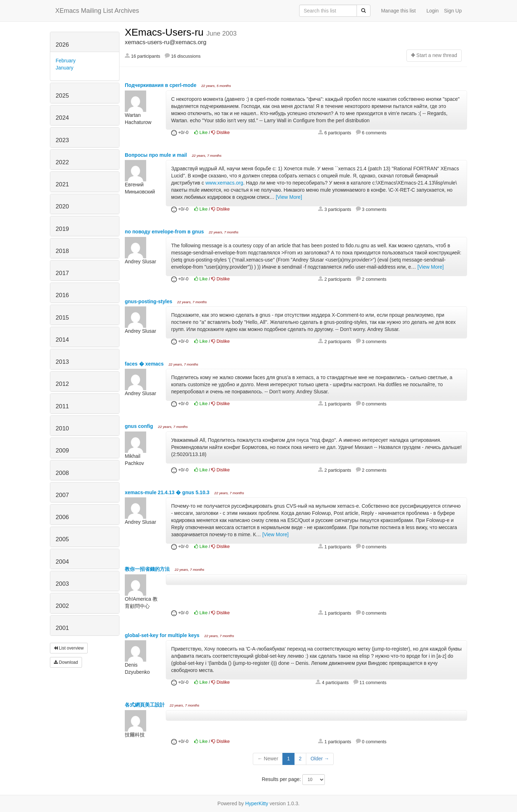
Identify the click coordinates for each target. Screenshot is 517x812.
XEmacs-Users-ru (166, 32)
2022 (62, 162)
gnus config (140, 426)
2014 (62, 340)
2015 (62, 318)
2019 (62, 229)
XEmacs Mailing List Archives (97, 11)
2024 (62, 118)
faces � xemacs (145, 364)
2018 (62, 251)
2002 (62, 606)
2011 (62, 406)
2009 (62, 451)
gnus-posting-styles (149, 301)
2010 (62, 428)
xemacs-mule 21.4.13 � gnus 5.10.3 (168, 492)
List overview (69, 648)
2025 (62, 96)
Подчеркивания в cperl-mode (161, 85)
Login (432, 11)
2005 (62, 539)
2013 (62, 362)
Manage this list (398, 11)
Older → (320, 759)
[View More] (289, 197)
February (66, 61)
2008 (62, 473)
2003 (62, 584)
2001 (62, 628)
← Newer (268, 759)
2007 (62, 495)
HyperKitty (257, 803)
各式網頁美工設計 (145, 705)
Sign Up (453, 11)
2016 (62, 295)
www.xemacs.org (224, 183)
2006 (62, 517)
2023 (62, 140)
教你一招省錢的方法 (148, 569)
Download (66, 662)
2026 (62, 45)
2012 (62, 384)
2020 (62, 206)
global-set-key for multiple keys (163, 635)
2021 (62, 184)
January (65, 68)
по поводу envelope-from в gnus (165, 232)
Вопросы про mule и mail (157, 155)
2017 (62, 273)
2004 (62, 562)
